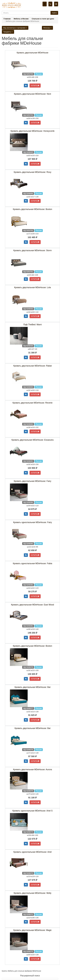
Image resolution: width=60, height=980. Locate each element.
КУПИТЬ (35, 86)
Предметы (8, 32)
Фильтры (47, 28)
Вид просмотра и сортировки (15, 28)
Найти (54, 13)
